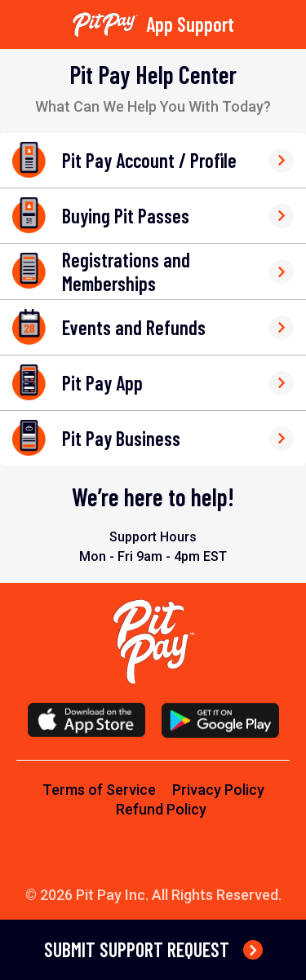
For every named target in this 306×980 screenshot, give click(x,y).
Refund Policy (161, 809)
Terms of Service (99, 790)
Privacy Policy (218, 790)
